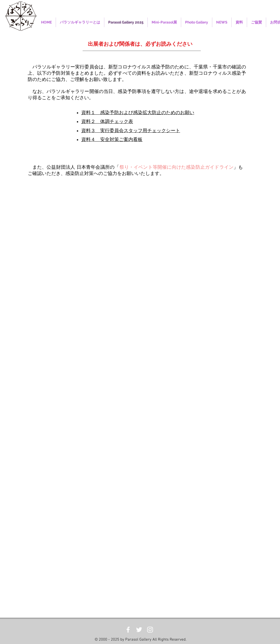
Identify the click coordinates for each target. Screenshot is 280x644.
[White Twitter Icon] (139, 630)
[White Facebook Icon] (128, 630)
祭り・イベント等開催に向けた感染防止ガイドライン (177, 167)
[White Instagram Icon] (150, 630)
